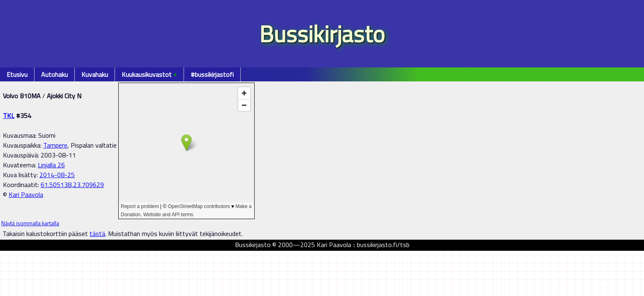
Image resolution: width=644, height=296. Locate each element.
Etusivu (17, 74)
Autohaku (54, 74)
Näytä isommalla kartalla (30, 223)
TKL (9, 116)
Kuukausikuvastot (149, 74)
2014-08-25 (57, 175)
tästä (97, 234)
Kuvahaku (95, 74)
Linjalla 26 (51, 165)
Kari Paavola (26, 194)
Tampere (55, 145)
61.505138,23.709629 (72, 185)
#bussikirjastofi (212, 74)
